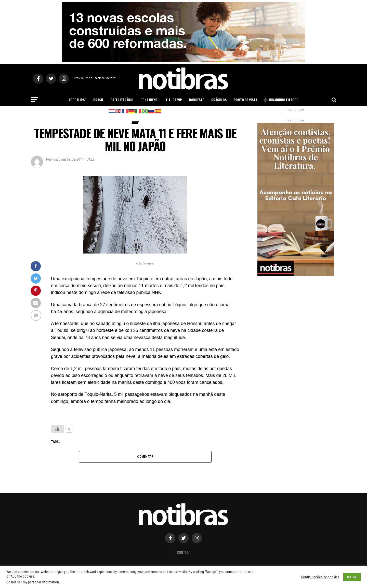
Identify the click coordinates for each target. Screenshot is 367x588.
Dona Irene (149, 100)
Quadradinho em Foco (281, 100)
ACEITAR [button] (352, 577)
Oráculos (219, 100)
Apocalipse (77, 100)
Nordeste (197, 100)
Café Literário (122, 100)
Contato (184, 552)
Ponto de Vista (245, 100)
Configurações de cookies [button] (320, 577)
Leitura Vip (173, 100)
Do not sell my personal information (33, 582)
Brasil (98, 100)
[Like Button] (57, 429)
